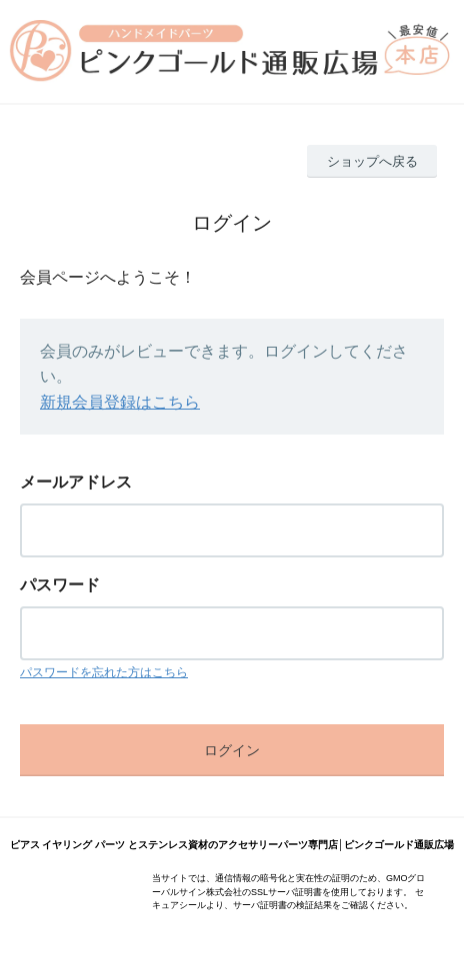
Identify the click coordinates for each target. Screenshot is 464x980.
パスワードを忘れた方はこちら (104, 672)
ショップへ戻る (372, 161)
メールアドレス (76, 482)
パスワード (60, 585)
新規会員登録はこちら (120, 402)
